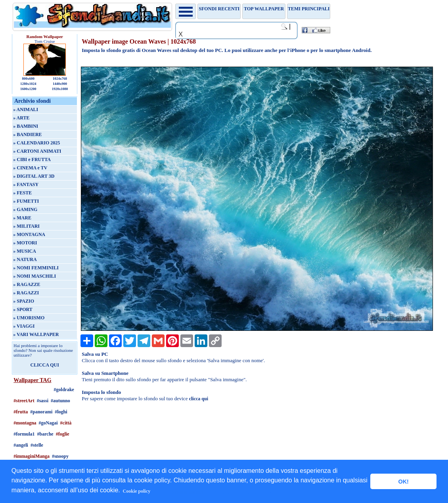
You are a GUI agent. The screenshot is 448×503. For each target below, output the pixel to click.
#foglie (63, 434)
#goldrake (64, 390)
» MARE (22, 218)
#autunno (60, 401)
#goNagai (48, 423)
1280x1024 (28, 84)
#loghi (61, 412)
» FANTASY (26, 184)
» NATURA (25, 259)
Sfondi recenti (219, 9)
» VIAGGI (24, 326)
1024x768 (60, 79)
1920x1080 (60, 89)
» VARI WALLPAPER (36, 334)
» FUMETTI (26, 201)
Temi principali (309, 9)
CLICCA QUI (45, 365)
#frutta (21, 412)
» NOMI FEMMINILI (36, 268)
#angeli (21, 445)
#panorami (41, 412)
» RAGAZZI (26, 293)
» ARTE (21, 118)
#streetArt (24, 401)
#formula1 (24, 434)
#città (66, 423)
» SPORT (23, 309)
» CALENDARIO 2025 (36, 143)
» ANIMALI (26, 109)
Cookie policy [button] (137, 491)
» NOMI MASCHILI (34, 276)
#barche (45, 434)
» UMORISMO (29, 318)
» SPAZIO (24, 301)
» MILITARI (26, 226)
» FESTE (22, 193)
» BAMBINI (26, 126)
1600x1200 (28, 89)
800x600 (28, 79)
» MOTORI (25, 243)
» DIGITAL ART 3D (34, 176)
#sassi (43, 401)
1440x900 (60, 84)
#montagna (25, 423)
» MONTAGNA (29, 234)
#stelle (37, 445)
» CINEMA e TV (30, 168)
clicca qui (199, 399)
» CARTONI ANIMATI (37, 151)
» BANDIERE (27, 134)
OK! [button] (403, 482)
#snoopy (60, 456)
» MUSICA (25, 251)
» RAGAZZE (27, 284)
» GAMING (25, 209)
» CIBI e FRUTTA (32, 159)
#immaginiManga (32, 456)
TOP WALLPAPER (264, 9)
